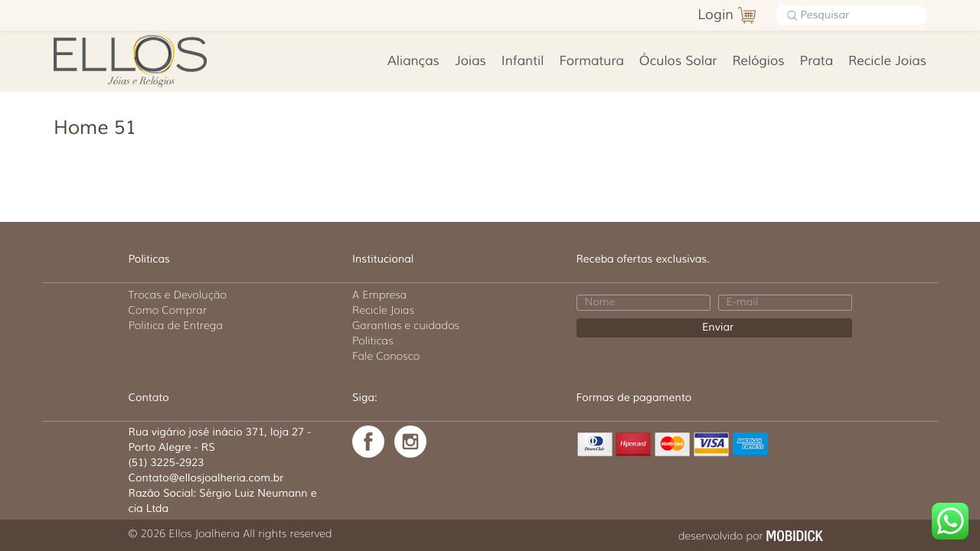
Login (715, 15)
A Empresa (379, 295)
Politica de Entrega (176, 325)
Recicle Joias (887, 62)
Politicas (373, 341)
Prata (817, 62)
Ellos (154, 59)
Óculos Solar (678, 62)
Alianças (413, 62)
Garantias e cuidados (406, 325)
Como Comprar (168, 310)
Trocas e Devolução (178, 295)
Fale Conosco (386, 356)
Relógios (758, 62)
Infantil (523, 62)
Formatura (591, 62)
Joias (470, 62)
